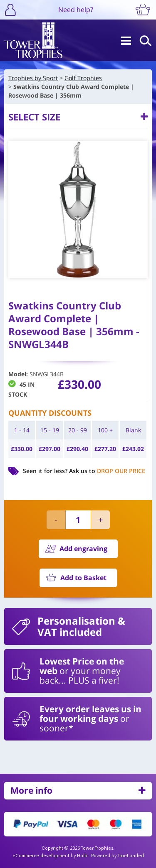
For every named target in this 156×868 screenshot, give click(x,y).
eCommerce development (41, 856)
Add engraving (83, 549)
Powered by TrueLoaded (118, 856)
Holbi (83, 856)
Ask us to (107, 471)
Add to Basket (83, 578)
